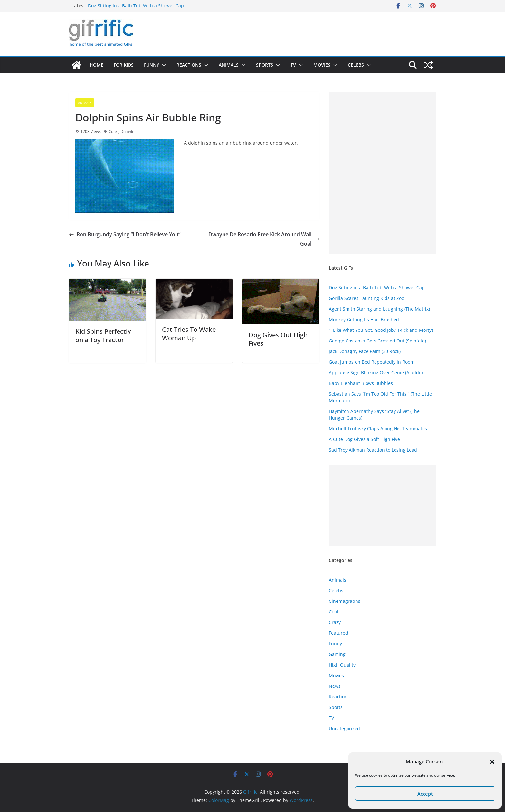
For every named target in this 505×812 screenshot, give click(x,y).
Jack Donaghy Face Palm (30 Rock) (365, 351)
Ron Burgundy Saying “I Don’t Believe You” (125, 234)
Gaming (337, 654)
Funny (152, 65)
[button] (492, 762)
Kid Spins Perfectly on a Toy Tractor (103, 336)
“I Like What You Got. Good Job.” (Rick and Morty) (381, 330)
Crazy (335, 622)
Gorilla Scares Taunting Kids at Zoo (367, 298)
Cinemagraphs (345, 601)
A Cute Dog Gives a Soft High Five (364, 439)
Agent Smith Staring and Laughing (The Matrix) (379, 309)
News (335, 686)
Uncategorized (344, 728)
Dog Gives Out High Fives (278, 339)
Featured (338, 633)
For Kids (124, 65)
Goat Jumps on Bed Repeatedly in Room (372, 362)
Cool (333, 612)
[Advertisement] (382, 173)
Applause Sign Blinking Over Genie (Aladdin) (377, 373)
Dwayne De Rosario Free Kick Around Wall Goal (264, 239)
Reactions (189, 65)
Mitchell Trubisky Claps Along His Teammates (378, 429)
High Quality (342, 665)
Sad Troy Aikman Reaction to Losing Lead (373, 450)
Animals (229, 65)
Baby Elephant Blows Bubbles (361, 383)
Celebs (356, 65)
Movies (322, 65)
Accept (425, 794)
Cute (113, 131)
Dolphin (127, 131)
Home (96, 65)
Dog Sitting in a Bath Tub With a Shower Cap (136, 6)
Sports (265, 65)
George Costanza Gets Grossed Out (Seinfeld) (377, 341)
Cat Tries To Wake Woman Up (189, 334)
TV (293, 65)
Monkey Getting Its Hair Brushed (364, 319)
